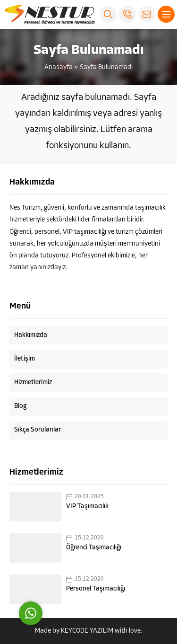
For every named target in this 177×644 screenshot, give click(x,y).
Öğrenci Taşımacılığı (94, 548)
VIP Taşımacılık (87, 507)
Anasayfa (59, 67)
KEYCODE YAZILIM (87, 631)
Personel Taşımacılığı (96, 589)
